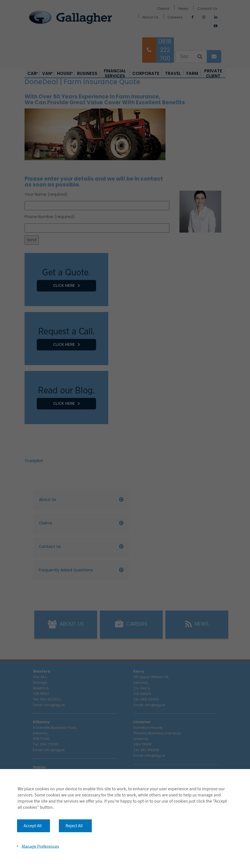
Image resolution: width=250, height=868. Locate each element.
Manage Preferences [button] (40, 846)
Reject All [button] (74, 826)
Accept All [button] (33, 826)
